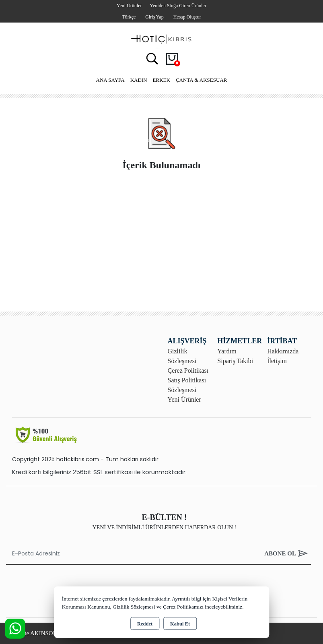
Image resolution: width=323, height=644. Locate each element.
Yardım (227, 351)
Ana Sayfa (110, 80)
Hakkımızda (283, 351)
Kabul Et (180, 624)
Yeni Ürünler (184, 399)
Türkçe (129, 17)
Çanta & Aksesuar (202, 80)
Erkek (161, 80)
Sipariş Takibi (235, 361)
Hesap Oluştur (187, 17)
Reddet (145, 624)
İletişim (277, 361)
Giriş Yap (154, 17)
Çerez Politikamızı (183, 607)
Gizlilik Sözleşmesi (134, 607)
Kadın (139, 80)
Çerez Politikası (188, 371)
